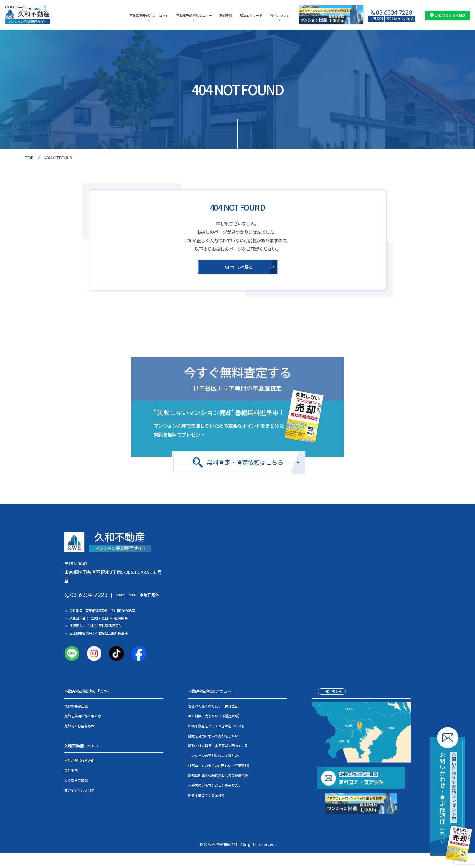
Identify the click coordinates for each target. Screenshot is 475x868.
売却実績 (226, 15)
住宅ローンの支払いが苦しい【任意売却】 (220, 767)
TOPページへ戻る (237, 267)
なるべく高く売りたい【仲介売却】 (215, 707)
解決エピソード (251, 15)
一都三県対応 (332, 693)
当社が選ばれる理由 (79, 762)
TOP (29, 158)
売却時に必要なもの (79, 727)
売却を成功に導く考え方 (83, 717)
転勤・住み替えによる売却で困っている (218, 747)
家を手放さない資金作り (206, 796)
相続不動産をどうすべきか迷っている (216, 727)
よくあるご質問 (76, 782)
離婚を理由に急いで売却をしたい (213, 737)
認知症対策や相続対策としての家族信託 (218, 777)
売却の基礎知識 (76, 707)
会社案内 (71, 772)
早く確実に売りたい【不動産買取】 (215, 717)
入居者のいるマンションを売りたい (215, 786)
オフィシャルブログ (79, 792)
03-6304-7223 (394, 12)
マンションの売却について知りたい (215, 757)
